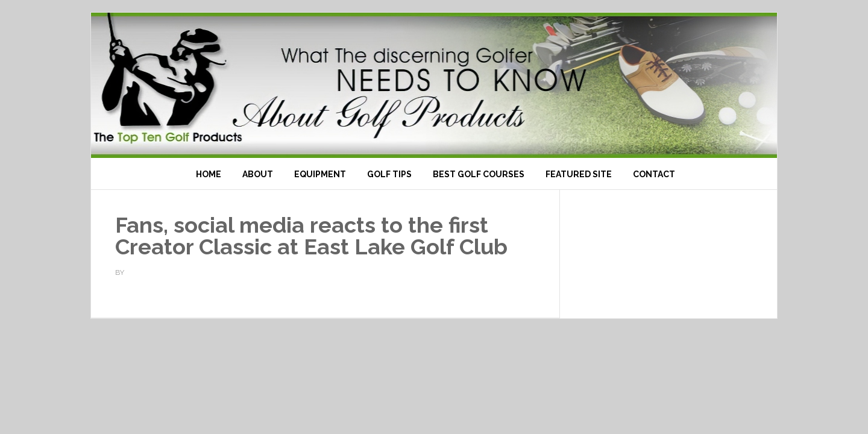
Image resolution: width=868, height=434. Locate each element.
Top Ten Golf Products (434, 85)
